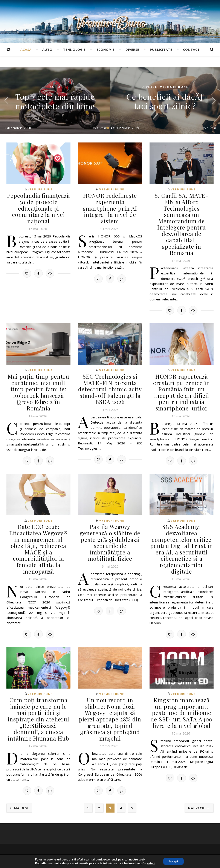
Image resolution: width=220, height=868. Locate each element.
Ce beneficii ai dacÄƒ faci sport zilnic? (165, 101)
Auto (47, 49)
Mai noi (19, 792)
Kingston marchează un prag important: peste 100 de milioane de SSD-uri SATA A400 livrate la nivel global (182, 697)
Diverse (132, 49)
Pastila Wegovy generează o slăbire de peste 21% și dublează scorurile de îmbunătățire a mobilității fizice (110, 528)
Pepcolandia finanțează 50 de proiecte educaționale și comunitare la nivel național (38, 208)
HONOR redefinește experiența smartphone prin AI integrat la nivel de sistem (110, 205)
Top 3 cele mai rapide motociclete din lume (55, 101)
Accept (173, 861)
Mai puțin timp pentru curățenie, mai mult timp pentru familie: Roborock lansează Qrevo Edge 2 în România (38, 378)
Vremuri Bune (174, 87)
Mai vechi (199, 792)
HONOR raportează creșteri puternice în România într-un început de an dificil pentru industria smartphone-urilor (181, 378)
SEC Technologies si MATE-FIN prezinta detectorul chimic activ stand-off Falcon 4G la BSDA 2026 (110, 375)
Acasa (26, 49)
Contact (191, 49)
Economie (106, 49)
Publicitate (161, 49)
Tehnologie (74, 49)
